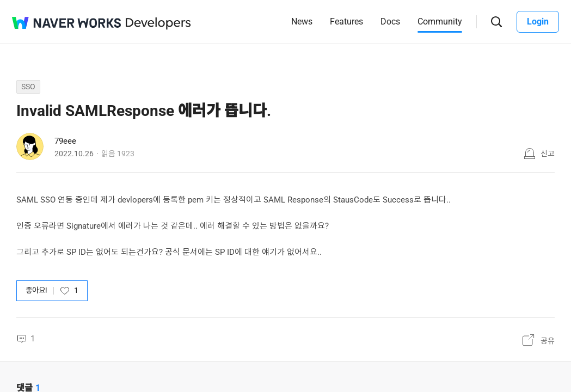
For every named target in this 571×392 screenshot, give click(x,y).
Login (538, 22)
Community (440, 22)
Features (346, 22)
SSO (28, 87)
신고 (548, 154)
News (302, 22)
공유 (548, 341)
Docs (390, 22)
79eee (65, 141)
